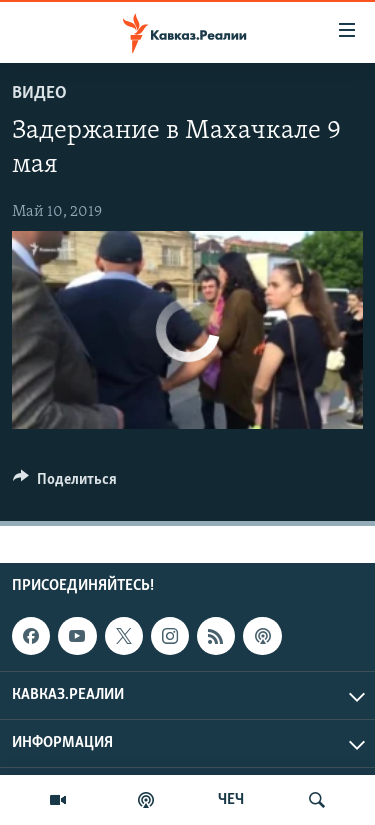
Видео (39, 93)
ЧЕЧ (231, 800)
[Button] (65, 484)
